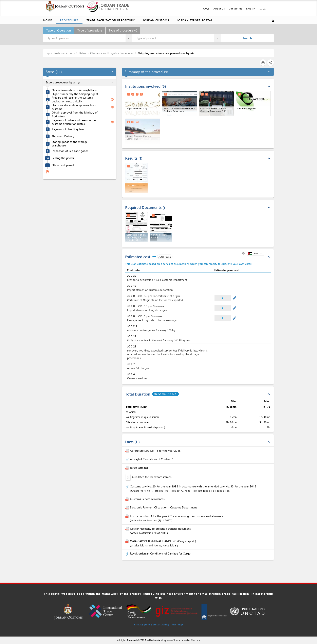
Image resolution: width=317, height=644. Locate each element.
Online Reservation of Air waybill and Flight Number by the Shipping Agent (75, 92)
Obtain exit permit (63, 165)
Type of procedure (90, 30)
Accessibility (161, 624)
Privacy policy (143, 624)
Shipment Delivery (63, 136)
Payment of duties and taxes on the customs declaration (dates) (74, 122)
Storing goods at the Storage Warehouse (70, 144)
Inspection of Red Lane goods (70, 151)
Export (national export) (60, 53)
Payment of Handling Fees (68, 129)
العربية (263, 8)
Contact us (236, 8)
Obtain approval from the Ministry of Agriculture (75, 114)
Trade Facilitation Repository (111, 20)
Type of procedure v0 (123, 30)
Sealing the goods (63, 158)
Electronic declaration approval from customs (74, 107)
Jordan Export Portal (195, 20)
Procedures (69, 20)
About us (219, 8)
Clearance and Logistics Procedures (112, 53)
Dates (82, 53)
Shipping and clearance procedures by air (166, 53)
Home (48, 20)
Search (247, 38)
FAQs (206, 8)
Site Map (177, 624)
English (251, 8)
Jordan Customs (156, 20)
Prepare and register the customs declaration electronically (72, 99)
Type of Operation (59, 30)
